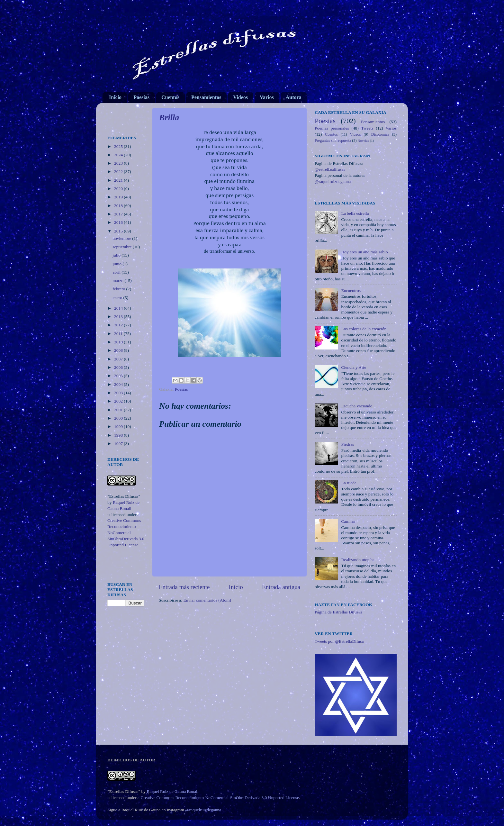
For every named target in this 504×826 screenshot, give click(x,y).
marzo (118, 281)
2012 (119, 325)
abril (117, 272)
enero (118, 298)
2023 (119, 163)
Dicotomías (380, 134)
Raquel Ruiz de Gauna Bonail (172, 791)
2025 (119, 146)
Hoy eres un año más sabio (364, 252)
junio (117, 264)
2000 (119, 418)
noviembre (122, 238)
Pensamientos (206, 97)
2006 (119, 367)
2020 (119, 189)
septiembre (123, 247)
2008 (119, 350)
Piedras (347, 444)
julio (117, 255)
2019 (119, 197)
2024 (119, 155)
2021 (119, 180)
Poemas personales (332, 128)
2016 (119, 222)
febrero (119, 289)
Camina (348, 521)
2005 (119, 376)
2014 (119, 308)
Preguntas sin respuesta (333, 141)
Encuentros (351, 290)
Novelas (363, 141)
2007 (119, 359)
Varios (267, 97)
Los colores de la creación (364, 329)
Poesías (141, 97)
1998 (119, 435)
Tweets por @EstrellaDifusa (339, 641)
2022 (119, 172)
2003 (119, 393)
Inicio (115, 97)
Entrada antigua (281, 587)
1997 (119, 444)
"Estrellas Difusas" (124, 496)
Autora (294, 97)
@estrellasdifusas (330, 169)
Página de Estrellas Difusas (338, 612)
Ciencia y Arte (354, 367)
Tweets (367, 128)
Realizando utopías (358, 560)
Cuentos (170, 97)
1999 (119, 427)
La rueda (349, 483)
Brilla (169, 118)
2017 (119, 214)
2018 (119, 206)
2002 (119, 401)
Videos (240, 97)
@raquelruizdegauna (333, 182)
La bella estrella (355, 213)
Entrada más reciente (184, 587)
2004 (119, 384)
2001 (119, 410)
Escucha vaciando (357, 406)
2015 (119, 231)
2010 (119, 342)
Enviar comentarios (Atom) (207, 600)
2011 (119, 334)
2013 (119, 317)
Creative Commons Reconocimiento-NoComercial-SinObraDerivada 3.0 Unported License (126, 533)
